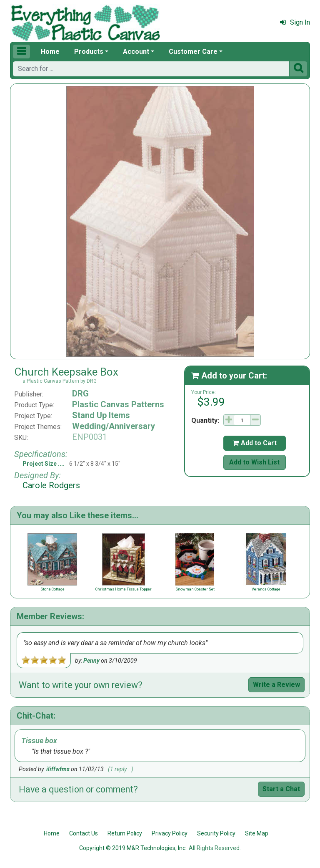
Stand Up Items (101, 415)
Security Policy (216, 833)
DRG (80, 394)
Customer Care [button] (193, 52)
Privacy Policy (170, 833)
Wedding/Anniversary (114, 426)
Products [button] (89, 52)
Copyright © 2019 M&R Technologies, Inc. (133, 848)
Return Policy (125, 833)
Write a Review (276, 685)
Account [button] (136, 52)
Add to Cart (255, 443)
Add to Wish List (254, 462)
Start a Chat (281, 789)
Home (50, 52)
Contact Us (84, 833)
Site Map (257, 833)
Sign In (295, 22)
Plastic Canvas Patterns (118, 404)
